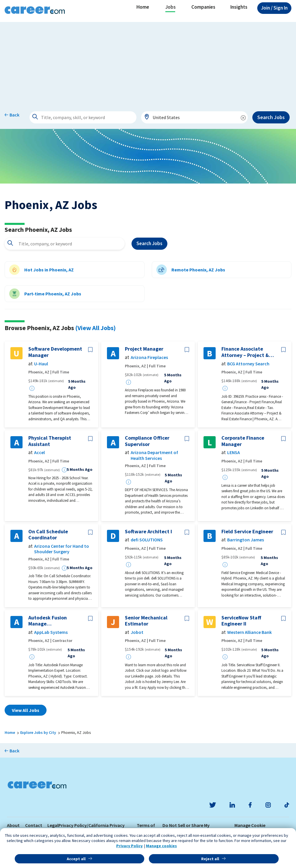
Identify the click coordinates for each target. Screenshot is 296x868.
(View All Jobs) (95, 328)
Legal (53, 825)
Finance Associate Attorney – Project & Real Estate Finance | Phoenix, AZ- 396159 (246, 352)
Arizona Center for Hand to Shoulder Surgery (62, 549)
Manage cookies (161, 846)
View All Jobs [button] (26, 710)
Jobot (137, 632)
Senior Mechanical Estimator (146, 621)
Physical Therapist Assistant (50, 441)
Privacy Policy (129, 846)
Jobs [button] (171, 7)
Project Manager (144, 349)
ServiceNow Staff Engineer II (241, 621)
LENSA (234, 452)
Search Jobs (271, 117)
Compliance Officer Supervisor (147, 441)
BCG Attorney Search (248, 364)
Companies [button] (203, 7)
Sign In (274, 8)
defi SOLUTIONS (147, 540)
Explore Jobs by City (38, 732)
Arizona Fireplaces (149, 357)
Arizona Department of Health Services (154, 455)
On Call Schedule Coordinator (48, 535)
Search (149, 244)
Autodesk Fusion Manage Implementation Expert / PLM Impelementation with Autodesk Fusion (55, 621)
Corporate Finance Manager (243, 441)
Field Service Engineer (247, 532)
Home (143, 7)
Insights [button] (239, 7)
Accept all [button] (76, 859)
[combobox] (195, 117)
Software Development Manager (55, 352)
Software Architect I (148, 532)
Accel (39, 452)
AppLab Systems (51, 632)
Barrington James (246, 540)
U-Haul (41, 364)
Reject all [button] (210, 859)
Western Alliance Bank (249, 632)
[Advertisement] (148, 62)
